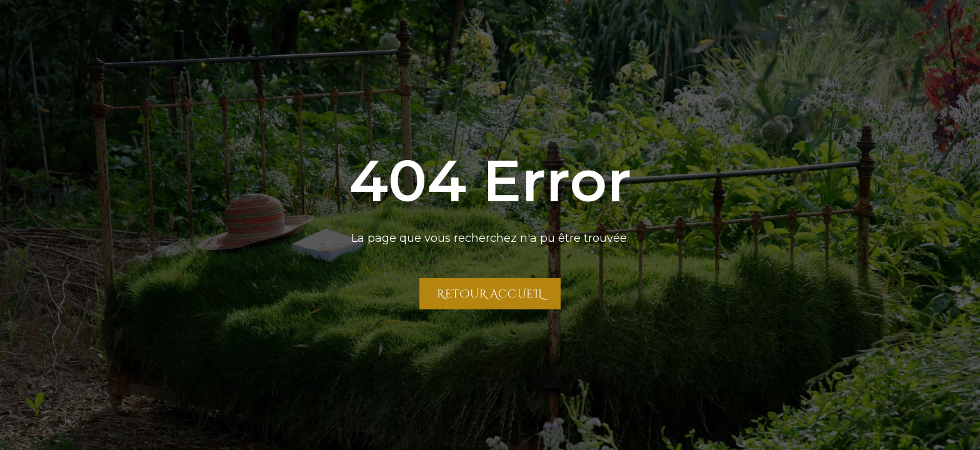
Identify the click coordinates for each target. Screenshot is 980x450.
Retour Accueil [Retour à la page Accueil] (490, 293)
